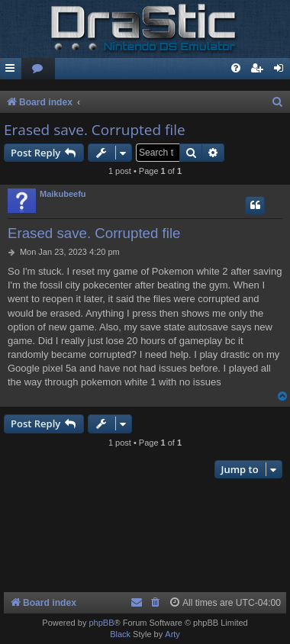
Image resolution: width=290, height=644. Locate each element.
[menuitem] (38, 69)
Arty (172, 634)
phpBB (101, 623)
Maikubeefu (63, 194)
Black (120, 634)
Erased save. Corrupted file (95, 130)
